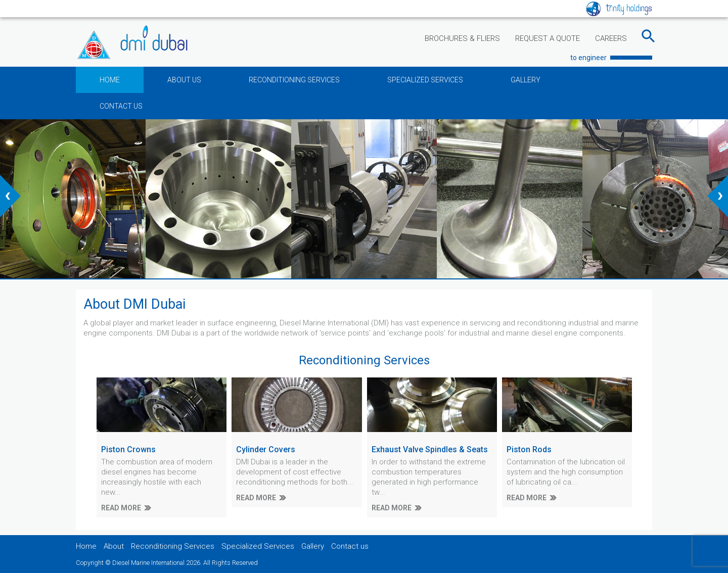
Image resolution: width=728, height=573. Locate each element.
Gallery (313, 546)
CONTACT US (121, 106)
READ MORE (121, 508)
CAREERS (611, 38)
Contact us (350, 546)
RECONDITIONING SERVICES (294, 80)
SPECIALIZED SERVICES (425, 80)
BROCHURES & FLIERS (462, 38)
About (114, 546)
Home (86, 546)
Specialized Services (258, 546)
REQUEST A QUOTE (548, 38)
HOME (110, 80)
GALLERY (526, 80)
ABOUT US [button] (184, 80)
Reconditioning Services (173, 546)
